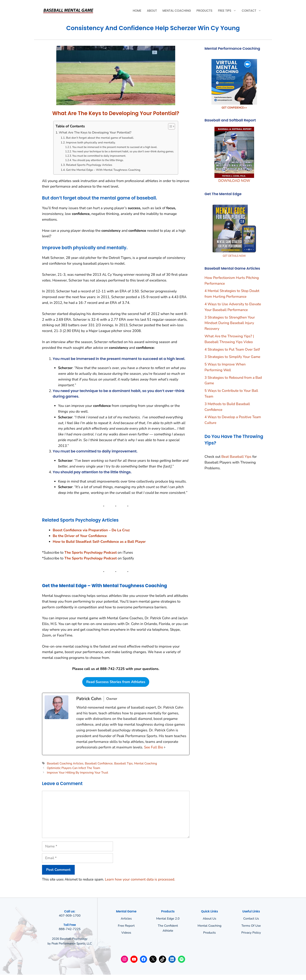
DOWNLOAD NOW (234, 181)
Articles (126, 919)
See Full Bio (154, 747)
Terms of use (251, 926)
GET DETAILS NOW (234, 256)
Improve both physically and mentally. (91, 142)
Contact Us (251, 919)
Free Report (126, 926)
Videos (126, 933)
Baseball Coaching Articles (65, 763)
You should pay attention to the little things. (98, 160)
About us (209, 919)
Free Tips (229, 11)
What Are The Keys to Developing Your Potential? (95, 133)
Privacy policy (251, 933)
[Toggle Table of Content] (170, 126)
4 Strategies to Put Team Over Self (232, 349)
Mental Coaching (177, 11)
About (152, 11)
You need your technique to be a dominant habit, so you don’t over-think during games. (123, 152)
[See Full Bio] (165, 747)
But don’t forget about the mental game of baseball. (100, 138)
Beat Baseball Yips (236, 457)
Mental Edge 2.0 (168, 919)
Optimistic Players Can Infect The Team (73, 768)
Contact (253, 11)
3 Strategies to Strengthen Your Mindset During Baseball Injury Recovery (230, 323)
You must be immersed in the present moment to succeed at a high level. (115, 147)
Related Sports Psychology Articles (89, 165)
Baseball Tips (123, 763)
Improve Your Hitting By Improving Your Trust (77, 773)
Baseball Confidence (99, 763)
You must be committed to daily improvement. (99, 156)
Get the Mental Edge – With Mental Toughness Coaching (103, 170)
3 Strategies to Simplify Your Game (232, 357)
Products (204, 11)
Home (137, 11)
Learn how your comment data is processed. (140, 879)
